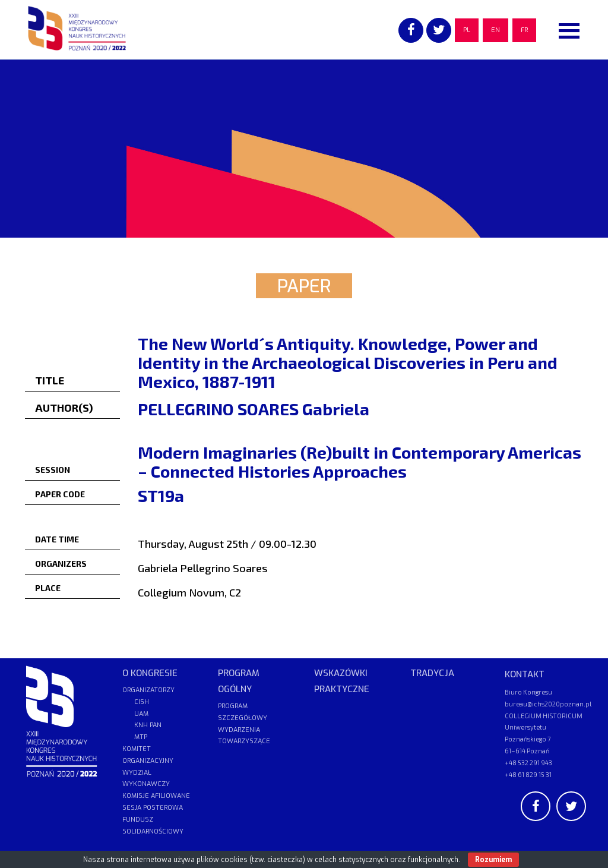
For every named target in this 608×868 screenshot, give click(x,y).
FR (524, 30)
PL (467, 30)
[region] (304, 149)
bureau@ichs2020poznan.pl (548, 704)
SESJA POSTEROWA (153, 808)
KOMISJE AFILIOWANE (156, 796)
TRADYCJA (432, 673)
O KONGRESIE (150, 673)
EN (495, 30)
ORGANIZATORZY (148, 690)
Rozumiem (493, 860)
